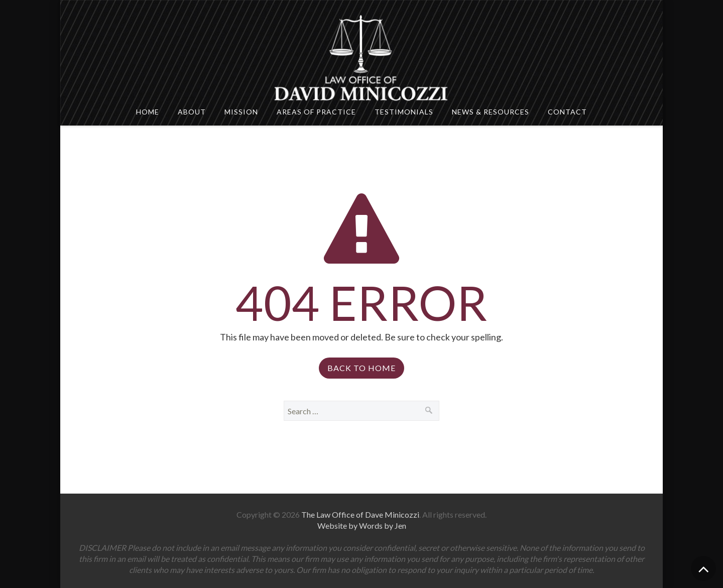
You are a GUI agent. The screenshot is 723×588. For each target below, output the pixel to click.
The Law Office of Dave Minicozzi (360, 514)
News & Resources (491, 112)
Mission (241, 112)
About (192, 112)
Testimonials (404, 112)
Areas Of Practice (316, 112)
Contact (567, 112)
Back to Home (361, 368)
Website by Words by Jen (362, 525)
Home (148, 112)
